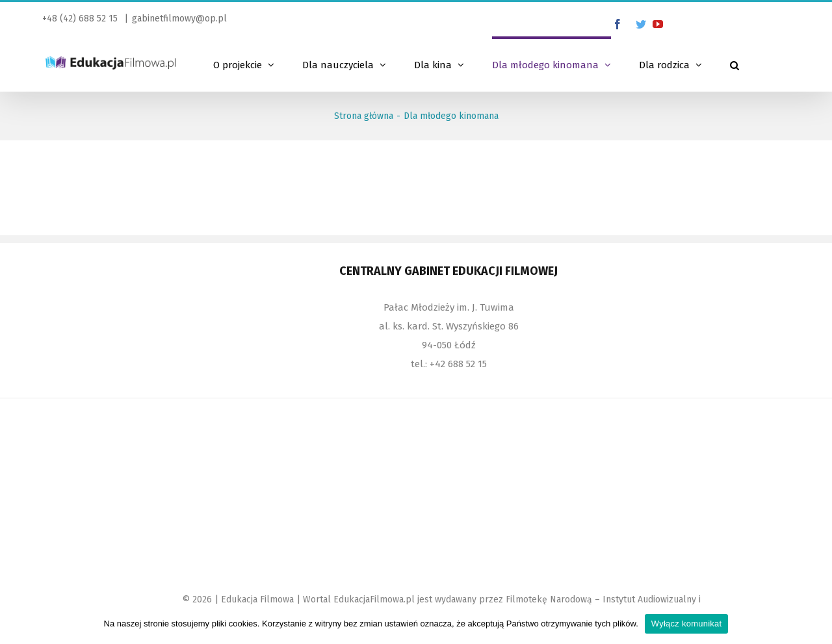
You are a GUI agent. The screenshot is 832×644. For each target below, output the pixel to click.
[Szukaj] (734, 64)
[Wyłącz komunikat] (816, 624)
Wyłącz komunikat (687, 624)
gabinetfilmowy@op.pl (179, 19)
